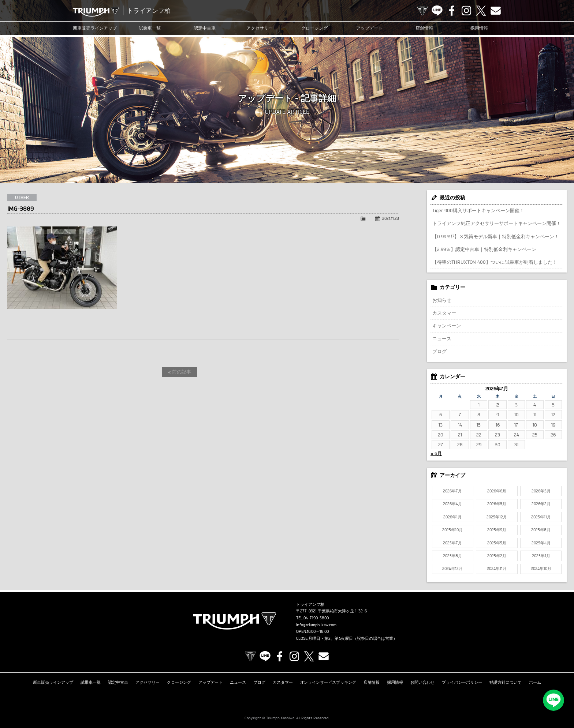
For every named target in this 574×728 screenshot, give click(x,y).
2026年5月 (541, 491)
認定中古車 (205, 28)
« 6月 (436, 453)
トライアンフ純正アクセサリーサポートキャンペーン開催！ (497, 223)
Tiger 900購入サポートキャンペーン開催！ (478, 210)
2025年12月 (497, 517)
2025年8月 (541, 530)
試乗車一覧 (150, 28)
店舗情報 (424, 28)
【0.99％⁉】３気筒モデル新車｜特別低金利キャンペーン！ (496, 236)
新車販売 (95, 28)
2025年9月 (497, 530)
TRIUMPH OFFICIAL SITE (422, 11)
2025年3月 (452, 556)
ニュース (442, 338)
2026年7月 (452, 491)
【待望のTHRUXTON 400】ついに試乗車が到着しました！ (495, 262)
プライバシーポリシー (462, 682)
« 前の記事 (180, 372)
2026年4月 (452, 504)
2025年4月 (541, 543)
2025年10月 (452, 530)
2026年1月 (452, 517)
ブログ (439, 351)
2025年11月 (541, 517)
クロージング (314, 28)
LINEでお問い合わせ (554, 701)
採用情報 (479, 28)
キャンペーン (447, 326)
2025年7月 (452, 543)
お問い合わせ (422, 682)
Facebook (452, 11)
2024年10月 (541, 568)
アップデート (369, 28)
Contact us (496, 11)
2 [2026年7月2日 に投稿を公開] (498, 405)
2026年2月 (541, 504)
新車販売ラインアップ (53, 682)
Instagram (466, 11)
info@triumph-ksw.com (316, 625)
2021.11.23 (391, 218)
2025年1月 (541, 556)
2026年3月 (497, 504)
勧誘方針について (506, 682)
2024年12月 (452, 568)
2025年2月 (497, 556)
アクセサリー (260, 28)
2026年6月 (497, 491)
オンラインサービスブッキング (328, 682)
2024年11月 (497, 568)
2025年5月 (497, 543)
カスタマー (444, 313)
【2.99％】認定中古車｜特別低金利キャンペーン (484, 249)
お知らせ (442, 300)
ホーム (535, 682)
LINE (437, 11)
